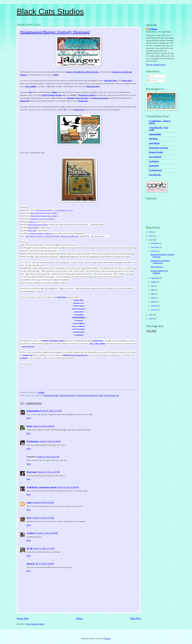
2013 (151, 236)
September (155, 278)
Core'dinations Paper (51, 395)
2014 (151, 232)
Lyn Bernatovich (155, 170)
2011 (151, 315)
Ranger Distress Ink (112, 395)
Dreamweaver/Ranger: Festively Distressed (55, 32)
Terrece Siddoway (79, 326)
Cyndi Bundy (79, 335)
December (155, 243)
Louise (29, 503)
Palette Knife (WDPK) (52, 236)
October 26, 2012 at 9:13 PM (43, 518)
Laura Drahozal (79, 323)
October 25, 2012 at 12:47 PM (49, 472)
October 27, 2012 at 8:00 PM (47, 533)
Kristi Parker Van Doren (159, 148)
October (154, 251)
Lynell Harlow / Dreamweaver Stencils (42, 487)
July (153, 286)
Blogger (107, 639)
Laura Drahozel (155, 157)
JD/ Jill (29, 548)
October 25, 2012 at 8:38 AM (50, 441)
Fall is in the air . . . (158, 267)
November (155, 247)
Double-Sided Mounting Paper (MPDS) (44, 216)
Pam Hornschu (79, 332)
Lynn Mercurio (155, 175)
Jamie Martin (154, 143)
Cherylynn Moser (79, 329)
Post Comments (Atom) (36, 624)
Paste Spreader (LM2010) (34, 236)
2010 (151, 319)
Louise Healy (79, 312)
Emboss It (32, 222)
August (154, 282)
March (154, 302)
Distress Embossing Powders (38, 224)
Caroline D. (31, 533)
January (154, 310)
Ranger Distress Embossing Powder (90, 395)
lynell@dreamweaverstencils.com (75, 355)
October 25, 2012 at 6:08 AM (44, 426)
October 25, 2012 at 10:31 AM (48, 457)
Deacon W (31, 564)
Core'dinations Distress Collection (40, 233)
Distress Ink (32, 230)
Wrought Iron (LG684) (44, 210)
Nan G (29, 518)
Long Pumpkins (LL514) (64, 210)
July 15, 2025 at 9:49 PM (45, 564)
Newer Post (23, 618)
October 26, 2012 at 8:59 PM (43, 503)
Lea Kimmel (154, 161)
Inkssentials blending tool (70, 236)
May (153, 294)
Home (79, 618)
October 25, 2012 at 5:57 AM (51, 411)
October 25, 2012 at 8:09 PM (68, 487)
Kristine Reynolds (156, 152)
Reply (29, 418)
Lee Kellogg (79, 314)
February (155, 306)
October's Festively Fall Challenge (159, 272)
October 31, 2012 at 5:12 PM (44, 548)
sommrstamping (33, 411)
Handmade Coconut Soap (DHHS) (42, 219)
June (153, 290)
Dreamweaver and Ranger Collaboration (160, 262)
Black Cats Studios (50, 12)
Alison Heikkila (155, 134)
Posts (151, 76)
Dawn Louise (32, 472)
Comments (153, 81)
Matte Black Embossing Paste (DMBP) (44, 213)
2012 (151, 240)
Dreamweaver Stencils (68, 395)
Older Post (135, 618)
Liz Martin (79, 320)
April (153, 298)
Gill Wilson (153, 139)
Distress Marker (33, 227)
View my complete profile (156, 65)
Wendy (29, 426)
